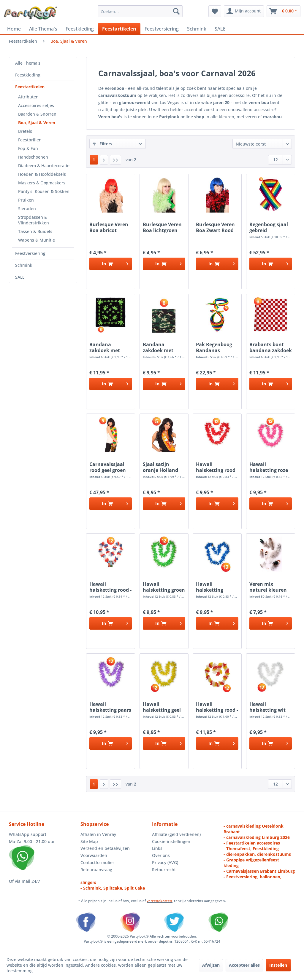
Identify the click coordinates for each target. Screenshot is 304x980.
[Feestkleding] (80, 29)
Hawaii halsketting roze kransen (269, 467)
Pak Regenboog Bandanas (214, 347)
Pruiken (26, 200)
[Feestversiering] (162, 29)
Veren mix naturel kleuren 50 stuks (268, 587)
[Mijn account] (244, 11)
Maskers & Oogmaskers (42, 183)
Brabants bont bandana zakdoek (271, 347)
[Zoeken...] (140, 11)
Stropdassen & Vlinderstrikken (34, 220)
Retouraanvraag (96, 870)
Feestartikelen (30, 87)
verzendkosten (159, 901)
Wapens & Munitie (37, 240)
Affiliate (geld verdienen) (176, 834)
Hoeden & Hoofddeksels (42, 174)
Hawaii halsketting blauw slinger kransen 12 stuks (216, 587)
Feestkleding (28, 75)
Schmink (24, 265)
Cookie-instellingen (171, 841)
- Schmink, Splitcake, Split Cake (113, 888)
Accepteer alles (244, 965)
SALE (20, 277)
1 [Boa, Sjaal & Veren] (94, 160)
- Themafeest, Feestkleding (251, 849)
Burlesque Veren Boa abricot (109, 227)
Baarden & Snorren (37, 114)
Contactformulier (97, 862)
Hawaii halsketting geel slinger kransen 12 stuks (162, 707)
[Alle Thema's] (43, 29)
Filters (102, 144)
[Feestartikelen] (119, 29)
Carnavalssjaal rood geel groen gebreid (108, 467)
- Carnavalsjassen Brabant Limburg (259, 871)
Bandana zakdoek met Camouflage (158, 347)
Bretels (25, 131)
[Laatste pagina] (115, 160)
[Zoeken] (176, 11)
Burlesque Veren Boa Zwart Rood (215, 227)
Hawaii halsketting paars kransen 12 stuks (110, 707)
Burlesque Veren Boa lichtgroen (162, 227)
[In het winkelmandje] (111, 264)
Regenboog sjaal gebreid (269, 227)
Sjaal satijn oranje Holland (160, 467)
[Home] (14, 29)
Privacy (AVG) (165, 862)
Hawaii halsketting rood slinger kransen (216, 467)
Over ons (161, 855)
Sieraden (27, 209)
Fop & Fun (28, 148)
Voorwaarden (94, 855)
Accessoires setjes (36, 105)
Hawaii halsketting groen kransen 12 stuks (164, 587)
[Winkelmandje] (284, 11)
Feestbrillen (30, 140)
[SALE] (220, 29)
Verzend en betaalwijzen (105, 848)
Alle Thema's (28, 63)
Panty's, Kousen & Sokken (44, 191)
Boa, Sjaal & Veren (37, 123)
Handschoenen (33, 157)
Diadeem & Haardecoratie (44, 166)
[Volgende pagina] (104, 160)
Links (157, 848)
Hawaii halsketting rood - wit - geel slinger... (217, 707)
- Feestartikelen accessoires (252, 843)
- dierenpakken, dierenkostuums (257, 854)
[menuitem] (140, 11)
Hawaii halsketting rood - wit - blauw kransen (110, 587)
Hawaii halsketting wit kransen (267, 707)
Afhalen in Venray (98, 834)
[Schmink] (197, 29)
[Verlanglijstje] (215, 11)
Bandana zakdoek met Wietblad (105, 347)
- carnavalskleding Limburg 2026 (257, 837)
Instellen (278, 965)
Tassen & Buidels (35, 231)
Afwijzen (211, 965)
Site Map (89, 841)
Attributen (28, 97)
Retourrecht (164, 870)
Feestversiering (30, 253)
